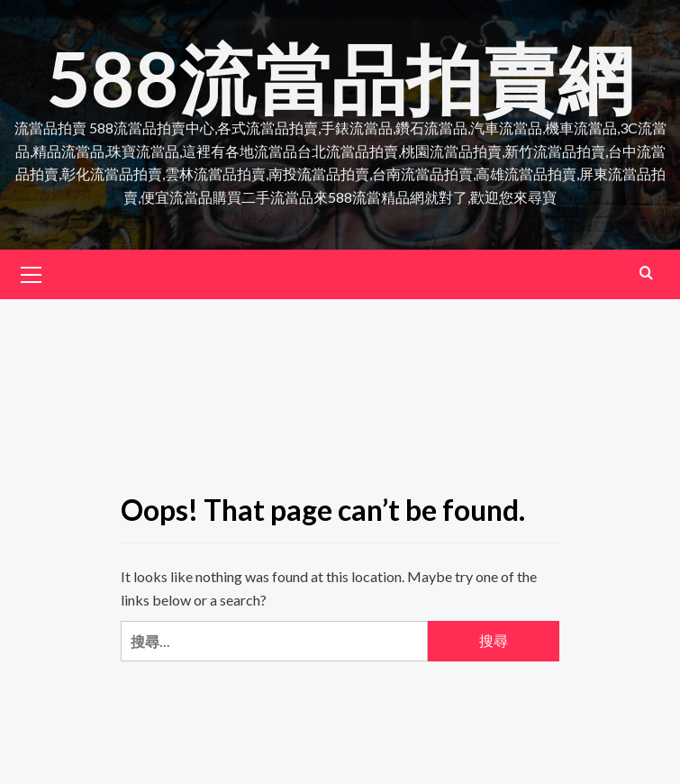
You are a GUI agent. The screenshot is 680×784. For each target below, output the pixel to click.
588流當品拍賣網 (340, 78)
